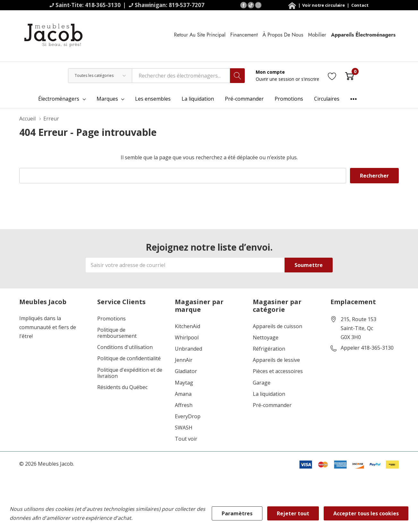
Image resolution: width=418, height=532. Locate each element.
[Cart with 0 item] (350, 75)
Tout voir (186, 439)
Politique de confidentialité (129, 358)
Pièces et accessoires (278, 371)
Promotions (111, 319)
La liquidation (269, 394)
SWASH (184, 428)
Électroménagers (59, 99)
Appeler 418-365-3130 (367, 348)
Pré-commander (272, 405)
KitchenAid (188, 326)
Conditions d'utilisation (125, 347)
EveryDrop (188, 416)
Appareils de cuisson (277, 326)
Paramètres (237, 513)
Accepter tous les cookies (366, 513)
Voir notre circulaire (324, 5)
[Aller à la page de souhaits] (332, 75)
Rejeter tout (293, 513)
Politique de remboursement (117, 333)
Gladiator (186, 371)
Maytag (184, 383)
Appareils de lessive (276, 360)
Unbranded (188, 349)
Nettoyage (266, 338)
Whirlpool (187, 338)
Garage (262, 383)
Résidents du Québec (122, 387)
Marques (107, 99)
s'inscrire (310, 79)
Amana (183, 394)
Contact (360, 5)
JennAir (184, 360)
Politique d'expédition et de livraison (130, 373)
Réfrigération (269, 349)
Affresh (184, 405)
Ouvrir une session (276, 79)
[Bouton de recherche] (237, 76)
